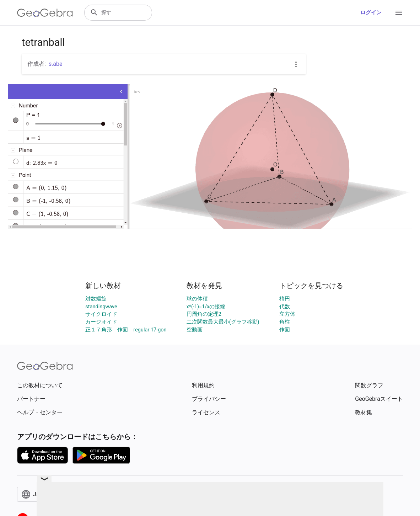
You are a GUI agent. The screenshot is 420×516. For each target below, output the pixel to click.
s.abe (56, 64)
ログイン (371, 13)
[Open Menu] (399, 13)
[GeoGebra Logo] (45, 13)
